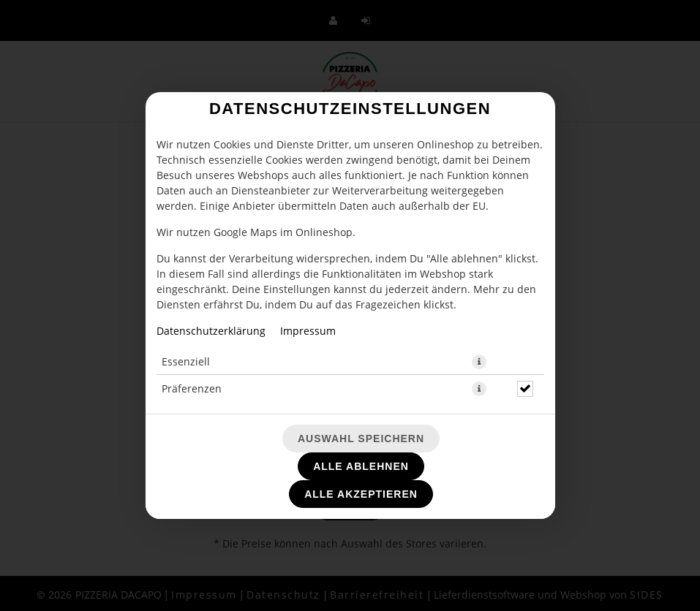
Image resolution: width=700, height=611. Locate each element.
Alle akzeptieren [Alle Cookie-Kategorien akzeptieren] (361, 494)
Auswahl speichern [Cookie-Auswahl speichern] (361, 439)
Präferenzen (192, 388)
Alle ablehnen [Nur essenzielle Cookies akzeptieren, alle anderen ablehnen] (361, 466)
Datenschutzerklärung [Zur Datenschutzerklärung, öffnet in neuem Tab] (211, 331)
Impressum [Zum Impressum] (308, 331)
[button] (479, 362)
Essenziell (186, 361)
